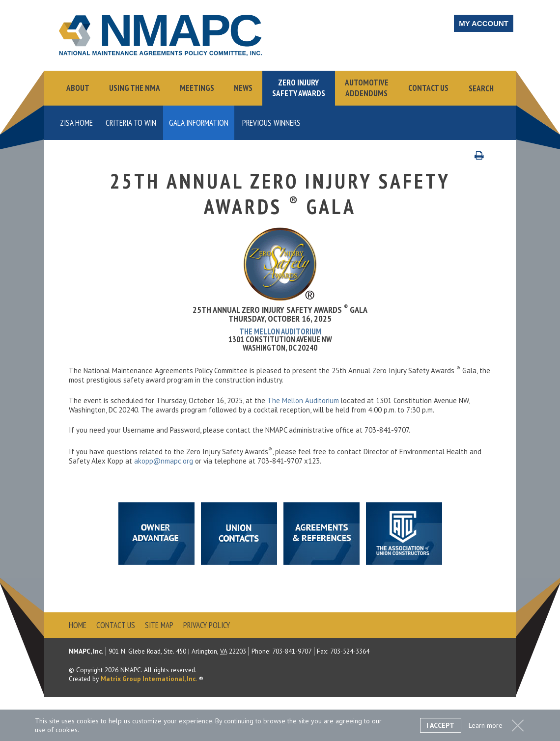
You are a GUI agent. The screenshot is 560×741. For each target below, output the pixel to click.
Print (484, 155)
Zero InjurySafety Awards (299, 88)
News (243, 88)
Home (78, 625)
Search (481, 88)
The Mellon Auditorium (280, 331)
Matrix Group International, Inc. (149, 679)
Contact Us (428, 88)
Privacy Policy (207, 625)
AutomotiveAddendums (367, 88)
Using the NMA (135, 88)
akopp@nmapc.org (164, 461)
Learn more (486, 725)
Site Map (159, 625)
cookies (67, 730)
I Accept (440, 725)
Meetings (197, 88)
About (78, 88)
